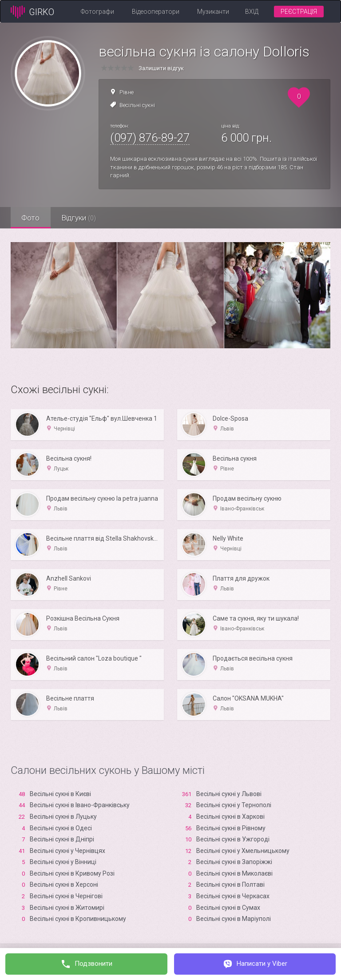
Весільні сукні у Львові (229, 794)
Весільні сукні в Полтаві (230, 884)
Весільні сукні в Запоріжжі (234, 862)
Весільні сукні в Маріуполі (234, 919)
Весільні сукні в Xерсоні (64, 884)
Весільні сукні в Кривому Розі (72, 873)
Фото (31, 218)
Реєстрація (299, 12)
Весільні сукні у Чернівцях (67, 851)
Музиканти (213, 12)
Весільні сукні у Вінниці (63, 862)
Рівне (127, 92)
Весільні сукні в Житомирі (67, 908)
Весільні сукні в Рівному (231, 828)
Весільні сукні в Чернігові (66, 896)
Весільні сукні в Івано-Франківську (80, 805)
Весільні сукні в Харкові (230, 817)
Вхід (252, 12)
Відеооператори (156, 12)
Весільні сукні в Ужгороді (233, 839)
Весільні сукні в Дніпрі (62, 839)
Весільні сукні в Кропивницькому (78, 919)
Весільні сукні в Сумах (228, 908)
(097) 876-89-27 (150, 138)
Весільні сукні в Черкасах (233, 896)
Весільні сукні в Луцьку (63, 817)
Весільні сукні (137, 105)
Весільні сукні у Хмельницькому (243, 851)
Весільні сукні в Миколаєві (234, 873)
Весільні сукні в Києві (60, 794)
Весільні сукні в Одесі (61, 828)
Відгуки (79, 218)
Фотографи (97, 12)
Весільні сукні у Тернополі (234, 805)
